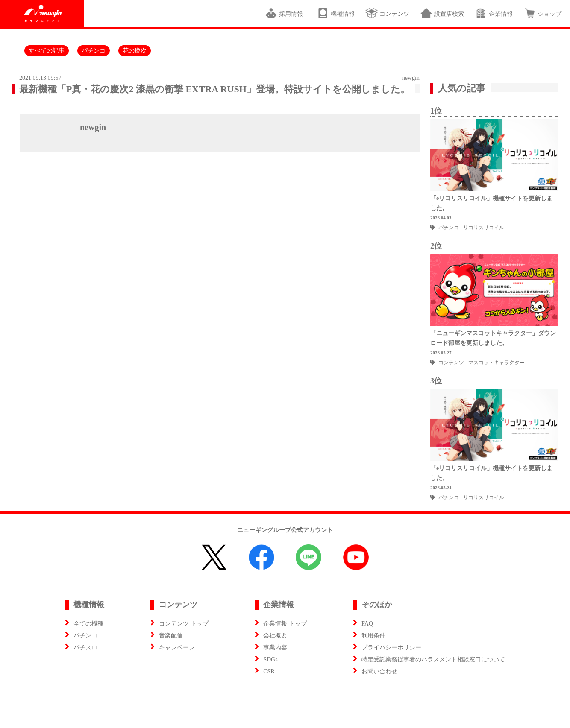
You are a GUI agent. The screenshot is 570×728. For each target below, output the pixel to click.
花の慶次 (135, 51)
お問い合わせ (379, 671)
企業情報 (494, 13)
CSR (269, 671)
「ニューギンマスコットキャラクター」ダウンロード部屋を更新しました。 (493, 338)
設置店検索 (442, 13)
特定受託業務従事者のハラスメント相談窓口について (433, 659)
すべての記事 (47, 51)
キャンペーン (177, 648)
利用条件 (373, 636)
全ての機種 (88, 624)
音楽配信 (171, 636)
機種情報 (336, 13)
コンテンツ (387, 13)
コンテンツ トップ (184, 624)
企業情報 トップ (285, 624)
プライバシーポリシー (391, 648)
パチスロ (85, 648)
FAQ (367, 624)
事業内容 (275, 648)
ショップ (542, 13)
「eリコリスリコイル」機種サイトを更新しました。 (491, 203)
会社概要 (275, 636)
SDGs (270, 659)
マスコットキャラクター (497, 363)
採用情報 (285, 13)
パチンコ (94, 51)
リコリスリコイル (484, 228)
